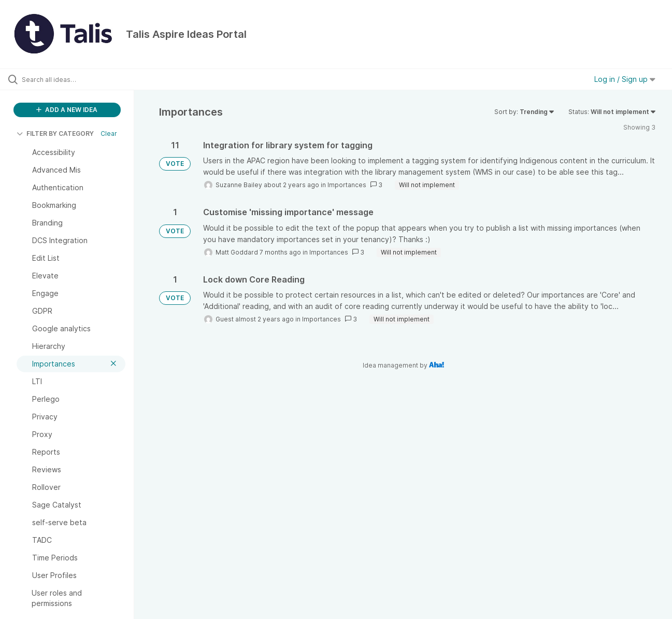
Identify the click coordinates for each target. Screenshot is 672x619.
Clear (109, 133)
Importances (347, 185)
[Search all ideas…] (80, 79)
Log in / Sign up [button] (625, 79)
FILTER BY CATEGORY (55, 133)
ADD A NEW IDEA (67, 110)
